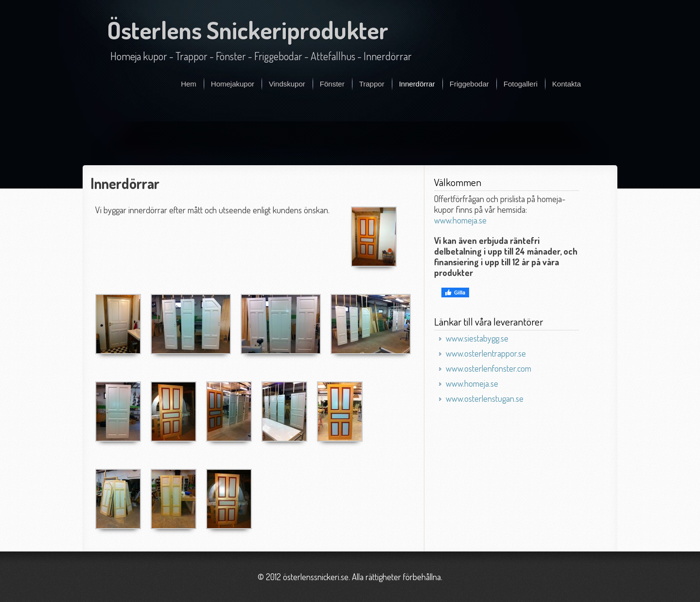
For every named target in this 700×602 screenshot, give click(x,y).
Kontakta (567, 84)
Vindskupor (287, 84)
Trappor (372, 84)
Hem (189, 84)
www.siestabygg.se (477, 338)
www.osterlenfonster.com (489, 368)
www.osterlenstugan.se (485, 398)
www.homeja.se (460, 220)
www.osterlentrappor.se (486, 353)
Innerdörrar (417, 84)
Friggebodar (469, 84)
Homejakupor (233, 84)
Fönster (332, 84)
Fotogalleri (521, 84)
